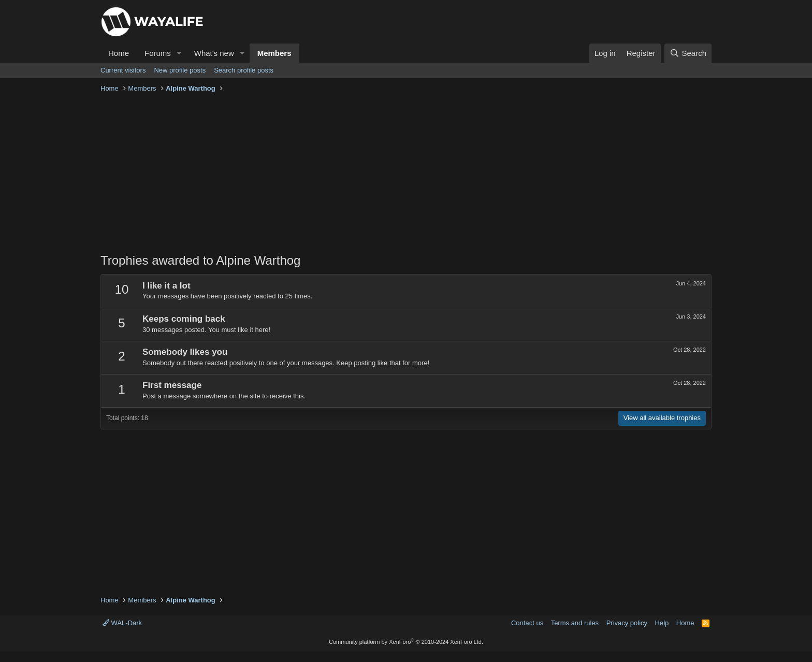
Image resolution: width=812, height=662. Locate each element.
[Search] (688, 53)
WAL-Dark (122, 623)
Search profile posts (244, 70)
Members (274, 53)
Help (662, 623)
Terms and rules (575, 623)
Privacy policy (627, 623)
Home (119, 53)
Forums (158, 53)
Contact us (527, 623)
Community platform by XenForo (406, 642)
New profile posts (180, 70)
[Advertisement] (406, 174)
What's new (214, 53)
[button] (179, 53)
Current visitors (123, 70)
